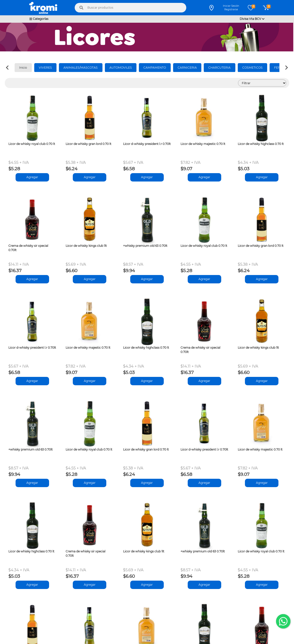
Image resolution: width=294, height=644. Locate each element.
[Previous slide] (8, 68)
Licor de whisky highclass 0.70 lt (261, 144)
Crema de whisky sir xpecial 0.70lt (28, 248)
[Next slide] (286, 68)
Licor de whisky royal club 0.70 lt (32, 144)
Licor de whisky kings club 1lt (86, 246)
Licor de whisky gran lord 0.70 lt (88, 144)
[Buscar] (81, 8)
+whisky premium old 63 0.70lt (145, 246)
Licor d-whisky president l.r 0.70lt (147, 144)
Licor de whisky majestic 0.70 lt (203, 144)
